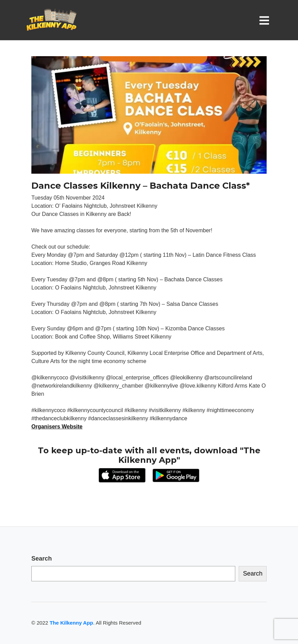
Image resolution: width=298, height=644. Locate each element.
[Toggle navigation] (266, 20)
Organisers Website (57, 427)
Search (42, 559)
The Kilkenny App (71, 623)
